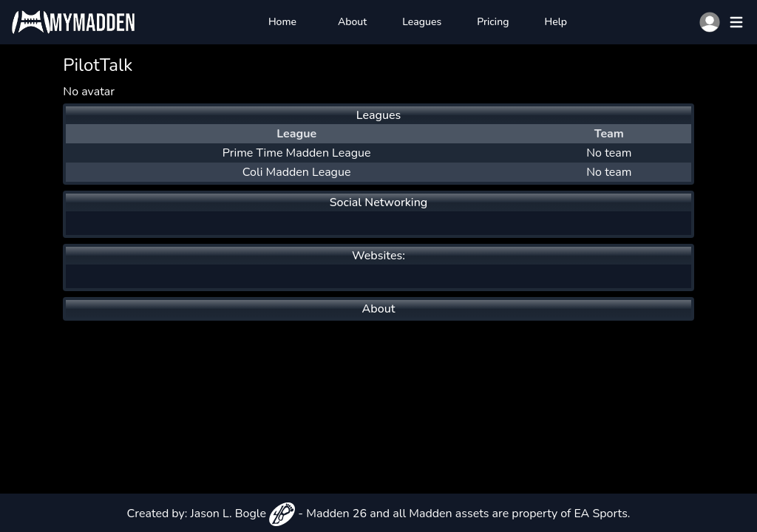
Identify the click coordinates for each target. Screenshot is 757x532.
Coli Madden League (297, 172)
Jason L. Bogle (243, 514)
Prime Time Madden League (297, 153)
